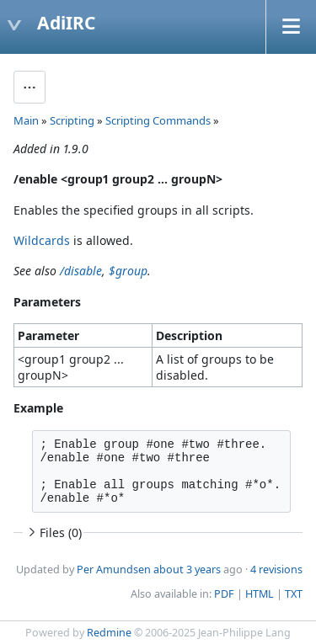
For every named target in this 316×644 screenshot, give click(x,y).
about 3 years (187, 569)
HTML (260, 594)
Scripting (72, 120)
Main (26, 120)
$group (128, 271)
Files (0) (53, 532)
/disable (81, 271)
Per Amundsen (114, 569)
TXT (294, 594)
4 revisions (276, 569)
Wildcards (42, 240)
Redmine (109, 633)
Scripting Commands (158, 120)
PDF (224, 594)
